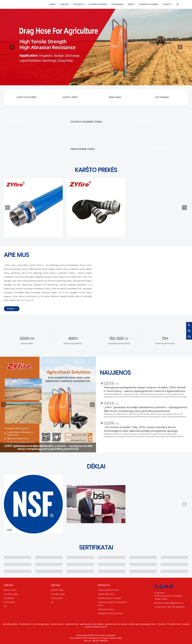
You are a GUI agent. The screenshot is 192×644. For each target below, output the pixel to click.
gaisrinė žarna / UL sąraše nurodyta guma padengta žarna (131, 624)
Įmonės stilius (10, 590)
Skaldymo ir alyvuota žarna (111, 613)
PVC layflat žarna (174, 624)
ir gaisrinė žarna (72, 624)
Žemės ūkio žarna (106, 594)
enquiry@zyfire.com (174, 603)
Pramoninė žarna (106, 609)
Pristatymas (10, 602)
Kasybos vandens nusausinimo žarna (112, 604)
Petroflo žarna (25, 624)
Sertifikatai (9, 598)
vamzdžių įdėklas (10, 624)
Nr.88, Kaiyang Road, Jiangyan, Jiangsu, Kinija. (168, 597)
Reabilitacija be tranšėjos (110, 598)
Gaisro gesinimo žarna (108, 590)
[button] (93, 83)
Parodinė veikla (11, 594)
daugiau (11, 309)
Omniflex (161, 624)
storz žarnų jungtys (41, 624)
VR (5, 606)
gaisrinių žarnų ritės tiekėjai (92, 624)
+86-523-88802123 (176, 607)
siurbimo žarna (57, 624)
